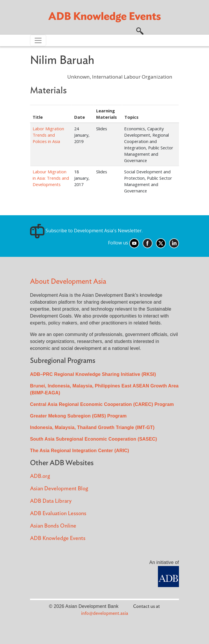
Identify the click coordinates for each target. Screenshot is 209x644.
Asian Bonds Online (53, 526)
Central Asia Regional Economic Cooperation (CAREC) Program (102, 404)
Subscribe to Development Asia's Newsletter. (86, 231)
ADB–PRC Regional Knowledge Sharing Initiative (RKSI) (93, 374)
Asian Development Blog (59, 489)
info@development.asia (105, 613)
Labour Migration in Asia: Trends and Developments (51, 178)
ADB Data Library (51, 501)
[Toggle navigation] (38, 40)
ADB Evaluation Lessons (58, 514)
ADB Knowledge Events (58, 538)
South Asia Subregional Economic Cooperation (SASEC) (94, 439)
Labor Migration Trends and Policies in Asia (48, 135)
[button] (140, 30)
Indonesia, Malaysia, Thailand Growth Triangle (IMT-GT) (92, 427)
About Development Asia (68, 282)
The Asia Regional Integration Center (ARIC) (80, 451)
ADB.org (40, 476)
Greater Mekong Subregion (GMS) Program (78, 416)
